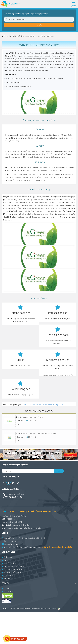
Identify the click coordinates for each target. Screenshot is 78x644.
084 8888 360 (16, 497)
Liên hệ (5, 560)
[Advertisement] (39, 628)
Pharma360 (26, 609)
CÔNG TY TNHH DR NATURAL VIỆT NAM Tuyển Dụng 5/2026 (43, 405)
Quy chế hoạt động (9, 563)
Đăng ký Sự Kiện (8, 578)
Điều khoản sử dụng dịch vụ (12, 569)
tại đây (69, 547)
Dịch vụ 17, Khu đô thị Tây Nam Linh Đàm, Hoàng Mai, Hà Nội (24, 538)
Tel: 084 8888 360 (10, 541)
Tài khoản (6, 588)
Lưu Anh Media (52, 609)
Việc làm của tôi (8, 591)
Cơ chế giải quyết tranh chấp (12, 572)
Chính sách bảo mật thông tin (13, 566)
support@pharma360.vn (13, 544)
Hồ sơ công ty (7, 575)
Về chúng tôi (7, 557)
